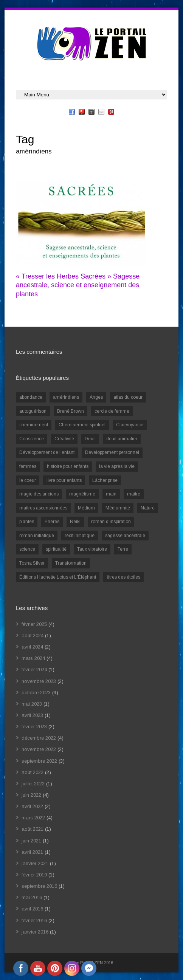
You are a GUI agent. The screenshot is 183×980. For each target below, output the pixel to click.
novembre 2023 (39, 681)
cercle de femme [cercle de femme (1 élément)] (112, 411)
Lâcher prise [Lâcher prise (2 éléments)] (105, 480)
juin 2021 (31, 841)
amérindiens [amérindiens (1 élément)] (66, 397)
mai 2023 (32, 704)
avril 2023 (32, 715)
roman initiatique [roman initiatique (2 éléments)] (37, 536)
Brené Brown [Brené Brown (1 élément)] (71, 411)
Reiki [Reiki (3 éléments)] (75, 522)
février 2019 (34, 875)
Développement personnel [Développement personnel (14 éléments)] (112, 452)
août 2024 (33, 636)
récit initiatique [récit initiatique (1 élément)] (80, 536)
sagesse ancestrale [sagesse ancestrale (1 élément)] (125, 536)
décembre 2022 (39, 738)
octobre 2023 (36, 693)
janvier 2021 (35, 863)
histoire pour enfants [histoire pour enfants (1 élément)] (68, 466)
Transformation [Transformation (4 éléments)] (71, 563)
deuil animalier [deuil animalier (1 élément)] (122, 439)
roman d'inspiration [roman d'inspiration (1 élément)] (111, 522)
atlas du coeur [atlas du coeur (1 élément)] (128, 397)
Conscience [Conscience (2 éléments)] (32, 439)
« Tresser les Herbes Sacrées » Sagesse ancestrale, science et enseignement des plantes (78, 285)
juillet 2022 (33, 784)
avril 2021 (32, 852)
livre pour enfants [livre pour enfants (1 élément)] (64, 480)
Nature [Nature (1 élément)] (148, 508)
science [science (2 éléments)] (27, 549)
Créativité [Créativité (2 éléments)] (64, 439)
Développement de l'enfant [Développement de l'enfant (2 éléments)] (47, 452)
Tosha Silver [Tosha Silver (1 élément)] (32, 563)
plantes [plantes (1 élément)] (27, 522)
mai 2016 (32, 897)
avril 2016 (32, 909)
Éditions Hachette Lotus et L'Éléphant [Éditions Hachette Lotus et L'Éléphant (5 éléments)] (58, 577)
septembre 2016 (39, 886)
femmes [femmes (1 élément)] (28, 466)
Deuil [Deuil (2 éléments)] (90, 439)
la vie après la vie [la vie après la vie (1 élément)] (117, 466)
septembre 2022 (39, 761)
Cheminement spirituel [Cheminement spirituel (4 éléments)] (82, 425)
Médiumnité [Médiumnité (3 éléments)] (118, 508)
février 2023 (34, 727)
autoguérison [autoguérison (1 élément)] (33, 411)
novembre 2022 (39, 749)
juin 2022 (31, 795)
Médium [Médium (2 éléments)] (86, 508)
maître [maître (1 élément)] (134, 494)
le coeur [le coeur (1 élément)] (28, 480)
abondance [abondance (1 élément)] (31, 397)
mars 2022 (33, 818)
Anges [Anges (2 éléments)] (96, 397)
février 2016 (34, 920)
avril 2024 (32, 647)
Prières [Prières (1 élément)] (52, 522)
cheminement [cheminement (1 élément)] (34, 425)
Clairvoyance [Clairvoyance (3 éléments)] (130, 425)
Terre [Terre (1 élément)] (123, 549)
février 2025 (34, 624)
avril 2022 (32, 806)
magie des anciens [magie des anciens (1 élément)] (39, 494)
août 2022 (33, 772)
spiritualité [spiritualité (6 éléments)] (56, 549)
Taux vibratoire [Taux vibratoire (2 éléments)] (92, 549)
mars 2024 (33, 658)
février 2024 (34, 670)
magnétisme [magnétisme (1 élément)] (82, 494)
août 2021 (33, 829)
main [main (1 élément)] (111, 494)
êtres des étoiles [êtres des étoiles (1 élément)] (123, 577)
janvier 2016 (35, 932)
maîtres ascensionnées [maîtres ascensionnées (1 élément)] (43, 508)
